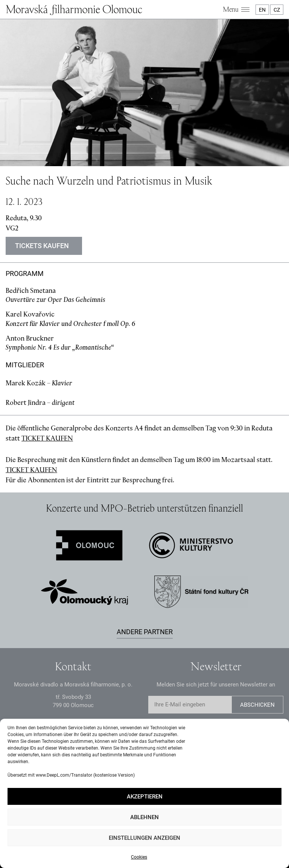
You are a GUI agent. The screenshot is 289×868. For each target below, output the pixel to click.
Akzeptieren (145, 797)
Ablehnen (144, 817)
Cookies (139, 857)
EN (262, 10)
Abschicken (257, 705)
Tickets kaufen (42, 246)
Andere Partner (145, 632)
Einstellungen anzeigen (144, 838)
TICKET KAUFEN (47, 438)
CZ (277, 10)
